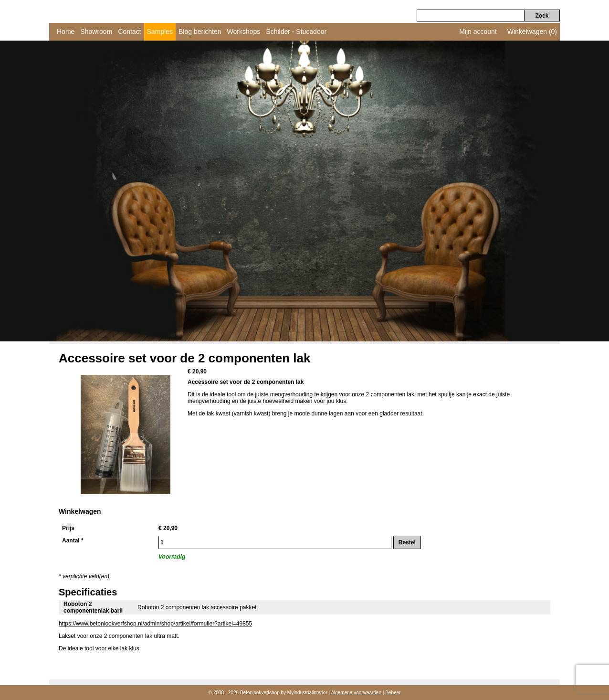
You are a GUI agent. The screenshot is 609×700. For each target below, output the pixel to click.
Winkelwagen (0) (532, 32)
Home (66, 32)
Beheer (393, 693)
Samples (160, 32)
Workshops (244, 32)
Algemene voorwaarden (356, 693)
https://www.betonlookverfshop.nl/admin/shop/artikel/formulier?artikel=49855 (155, 624)
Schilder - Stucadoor (296, 32)
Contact (129, 32)
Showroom (96, 32)
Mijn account (478, 32)
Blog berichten (200, 32)
